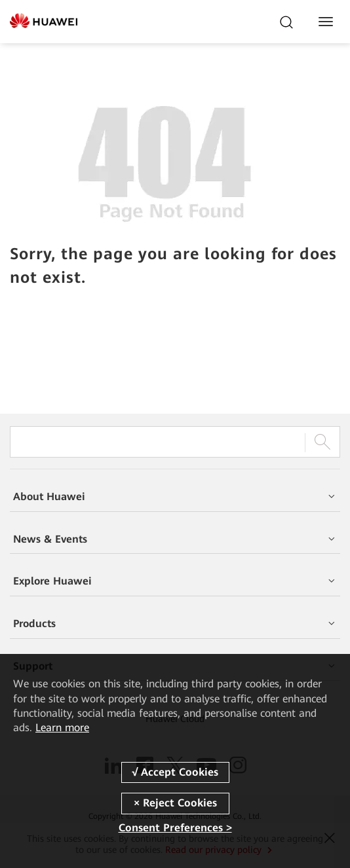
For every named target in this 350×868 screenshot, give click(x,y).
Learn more (62, 728)
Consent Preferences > (175, 828)
